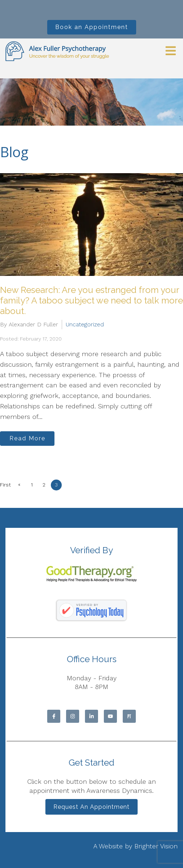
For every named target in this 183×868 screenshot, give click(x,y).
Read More (27, 438)
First (5, 485)
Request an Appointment (91, 807)
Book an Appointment (92, 27)
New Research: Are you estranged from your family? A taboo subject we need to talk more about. (91, 300)
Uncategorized (85, 324)
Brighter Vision (156, 846)
